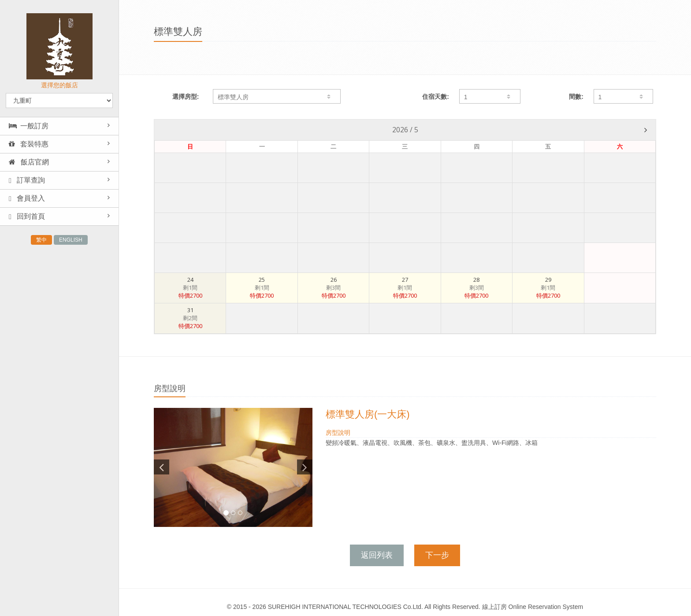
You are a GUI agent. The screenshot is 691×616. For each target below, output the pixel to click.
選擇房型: (186, 97)
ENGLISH (71, 240)
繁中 (41, 240)
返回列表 (377, 555)
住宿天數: (436, 97)
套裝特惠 (29, 144)
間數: (576, 97)
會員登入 (27, 198)
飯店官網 (29, 162)
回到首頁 (27, 217)
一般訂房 (29, 126)
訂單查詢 (27, 180)
